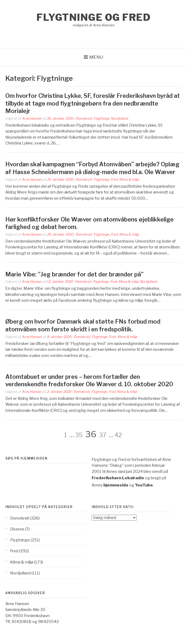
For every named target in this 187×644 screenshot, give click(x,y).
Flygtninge (102, 118)
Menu (96, 57)
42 (118, 435)
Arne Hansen (32, 118)
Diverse (17, 529)
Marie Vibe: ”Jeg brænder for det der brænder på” (74, 274)
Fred (114, 180)
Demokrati (84, 118)
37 (103, 435)
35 (79, 435)
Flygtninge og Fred (93, 17)
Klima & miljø (129, 180)
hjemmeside (116, 485)
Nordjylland (120, 118)
